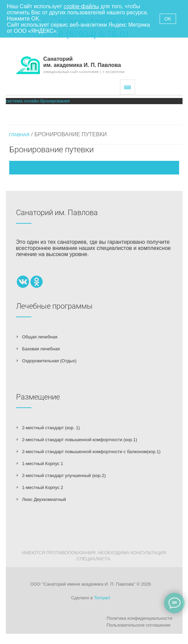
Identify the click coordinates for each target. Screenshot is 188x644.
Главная (19, 135)
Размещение (38, 397)
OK (168, 19)
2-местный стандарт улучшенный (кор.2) (64, 475)
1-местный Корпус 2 (43, 487)
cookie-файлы (81, 6)
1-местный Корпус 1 (43, 464)
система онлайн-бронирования (38, 101)
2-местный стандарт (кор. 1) (51, 428)
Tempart (102, 598)
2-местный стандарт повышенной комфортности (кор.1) (80, 440)
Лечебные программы (54, 306)
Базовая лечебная (41, 349)
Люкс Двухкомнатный (44, 499)
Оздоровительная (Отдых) (49, 361)
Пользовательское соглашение (139, 625)
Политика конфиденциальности (139, 618)
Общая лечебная (40, 337)
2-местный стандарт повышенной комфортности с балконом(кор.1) (91, 452)
